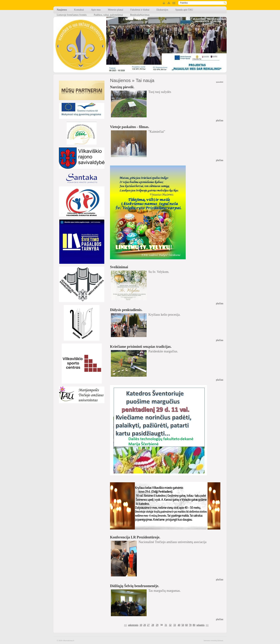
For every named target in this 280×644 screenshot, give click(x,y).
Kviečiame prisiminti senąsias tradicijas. (141, 347)
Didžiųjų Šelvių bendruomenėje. (135, 586)
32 (170, 625)
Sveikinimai (119, 267)
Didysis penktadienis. (126, 310)
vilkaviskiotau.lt (68, 641)
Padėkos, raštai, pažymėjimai (108, 15)
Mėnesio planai (116, 10)
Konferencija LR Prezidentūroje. (135, 537)
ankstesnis (133, 625)
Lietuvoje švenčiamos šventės (72, 15)
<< (125, 625)
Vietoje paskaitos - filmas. (130, 127)
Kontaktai (79, 10)
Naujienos (62, 10)
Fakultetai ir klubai (140, 10)
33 (175, 625)
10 (141, 625)
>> (207, 625)
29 (157, 625)
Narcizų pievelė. (122, 87)
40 (179, 625)
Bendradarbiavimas (140, 15)
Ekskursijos (162, 10)
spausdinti (220, 82)
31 (166, 625)
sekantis (200, 625)
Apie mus (96, 10)
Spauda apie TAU (184, 10)
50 (183, 625)
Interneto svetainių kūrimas (213, 641)
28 (153, 625)
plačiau (220, 120)
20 (145, 625)
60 (186, 625)
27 (148, 625)
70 (190, 625)
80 (194, 625)
